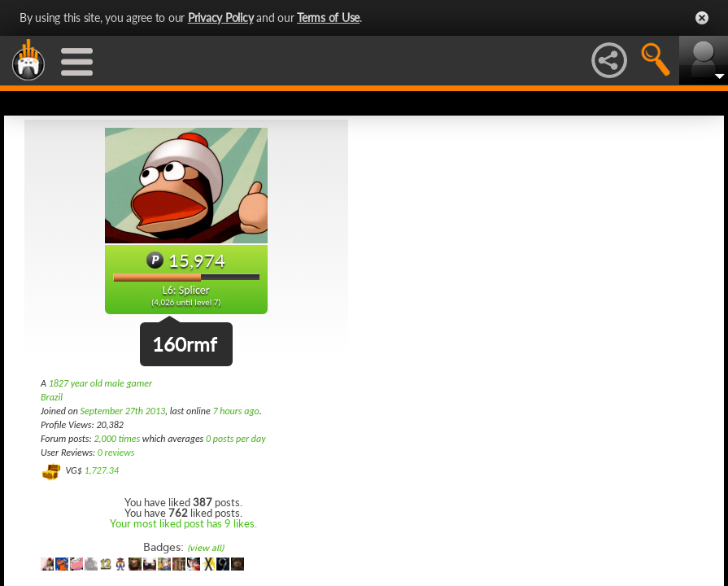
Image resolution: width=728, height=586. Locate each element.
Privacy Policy (221, 17)
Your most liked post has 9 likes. (183, 523)
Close (702, 18)
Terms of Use (328, 17)
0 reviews (116, 453)
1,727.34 (101, 470)
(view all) (205, 548)
